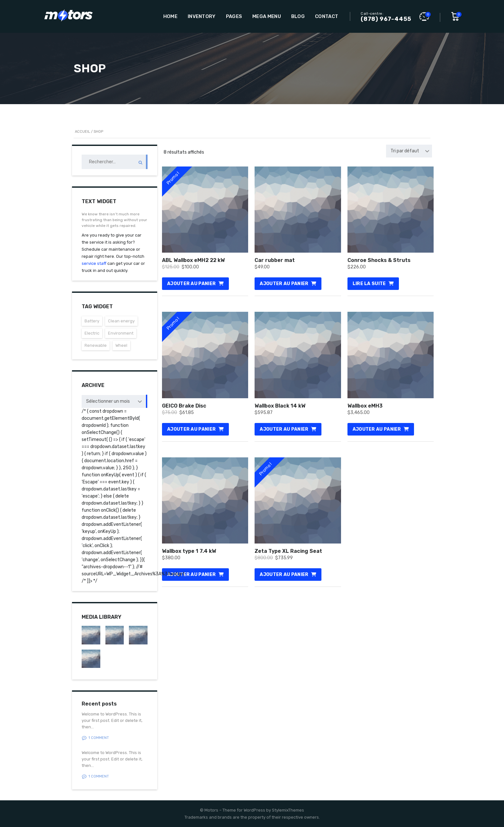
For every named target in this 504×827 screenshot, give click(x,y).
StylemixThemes (288, 810)
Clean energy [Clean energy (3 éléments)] (121, 321)
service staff (94, 263)
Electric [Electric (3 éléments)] (92, 333)
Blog (298, 16)
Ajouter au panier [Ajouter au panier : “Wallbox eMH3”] (377, 429)
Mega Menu (267, 16)
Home (170, 16)
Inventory (202, 16)
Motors (211, 810)
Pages (234, 16)
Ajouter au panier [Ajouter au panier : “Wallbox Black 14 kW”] (284, 429)
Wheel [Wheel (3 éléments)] (121, 345)
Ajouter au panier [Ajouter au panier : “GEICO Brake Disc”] (191, 429)
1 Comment (95, 738)
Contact (327, 16)
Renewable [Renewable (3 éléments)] (96, 345)
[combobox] (409, 151)
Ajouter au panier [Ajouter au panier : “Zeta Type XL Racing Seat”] (284, 575)
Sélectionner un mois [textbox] (108, 401)
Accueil (82, 132)
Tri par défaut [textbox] (405, 151)
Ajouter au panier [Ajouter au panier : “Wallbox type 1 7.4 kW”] (191, 575)
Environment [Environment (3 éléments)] (121, 333)
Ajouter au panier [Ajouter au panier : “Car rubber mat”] (284, 284)
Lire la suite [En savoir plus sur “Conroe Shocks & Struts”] (369, 284)
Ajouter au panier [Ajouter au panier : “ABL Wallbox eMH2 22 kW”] (191, 284)
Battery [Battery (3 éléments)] (92, 321)
